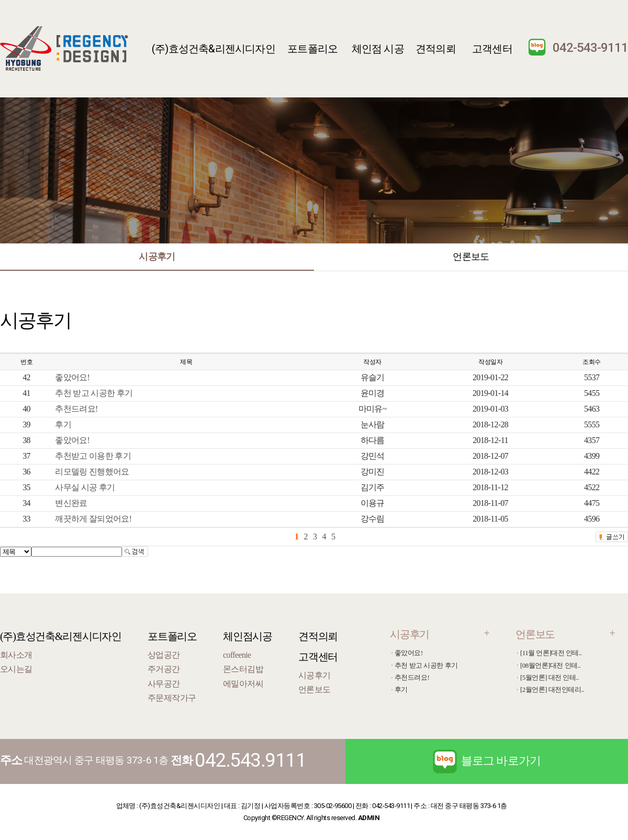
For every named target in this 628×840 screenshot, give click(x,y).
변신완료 (71, 503)
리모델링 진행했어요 (92, 472)
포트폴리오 (312, 49)
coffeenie (237, 655)
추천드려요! (76, 409)
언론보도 (471, 256)
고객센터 (492, 49)
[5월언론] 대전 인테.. (549, 677)
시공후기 (157, 256)
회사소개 (16, 655)
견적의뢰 (436, 49)
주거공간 (164, 669)
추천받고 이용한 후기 (93, 456)
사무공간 (164, 684)
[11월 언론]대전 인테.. (551, 653)
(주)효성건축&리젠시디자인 (214, 49)
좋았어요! (72, 377)
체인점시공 (248, 636)
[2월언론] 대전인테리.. (552, 689)
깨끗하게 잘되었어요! (93, 519)
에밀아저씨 (243, 684)
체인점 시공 (378, 49)
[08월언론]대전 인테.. (550, 665)
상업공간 (164, 655)
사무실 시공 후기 (85, 487)
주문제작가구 (172, 698)
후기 (63, 424)
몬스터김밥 (243, 669)
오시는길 (16, 669)
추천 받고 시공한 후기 (94, 393)
